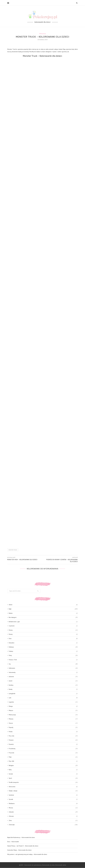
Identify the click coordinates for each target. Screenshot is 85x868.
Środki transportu (43, 783)
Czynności (43, 626)
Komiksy (43, 685)
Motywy (43, 719)
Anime (43, 605)
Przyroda (43, 753)
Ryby (43, 770)
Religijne (43, 766)
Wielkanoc (43, 804)
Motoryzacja (43, 34)
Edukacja (43, 647)
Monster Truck (13, 550)
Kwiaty (43, 689)
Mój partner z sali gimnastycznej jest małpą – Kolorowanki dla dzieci (27, 854)
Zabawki (43, 812)
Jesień (43, 681)
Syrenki (43, 799)
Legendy (43, 702)
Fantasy (43, 651)
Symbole (43, 795)
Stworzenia (43, 787)
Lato (43, 698)
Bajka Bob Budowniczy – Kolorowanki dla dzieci (21, 837)
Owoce (43, 723)
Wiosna (43, 808)
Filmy (43, 656)
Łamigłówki (43, 694)
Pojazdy (43, 727)
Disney (43, 630)
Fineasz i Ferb (43, 660)
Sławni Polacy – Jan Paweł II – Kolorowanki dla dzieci (23, 846)
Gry (43, 664)
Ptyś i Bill (43, 761)
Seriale (43, 774)
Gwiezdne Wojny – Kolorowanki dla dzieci (19, 850)
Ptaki (43, 757)
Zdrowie (43, 816)
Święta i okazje (43, 791)
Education (43, 643)
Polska (43, 732)
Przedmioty (43, 749)
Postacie (43, 740)
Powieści (43, 744)
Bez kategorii (43, 618)
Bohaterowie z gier (43, 622)
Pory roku (43, 736)
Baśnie (43, 613)
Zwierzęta (43, 825)
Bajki (43, 609)
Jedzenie (43, 677)
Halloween (43, 668)
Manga (43, 706)
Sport (43, 778)
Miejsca (43, 711)
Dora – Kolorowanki (13, 842)
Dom (43, 639)
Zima (43, 821)
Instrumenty (43, 672)
